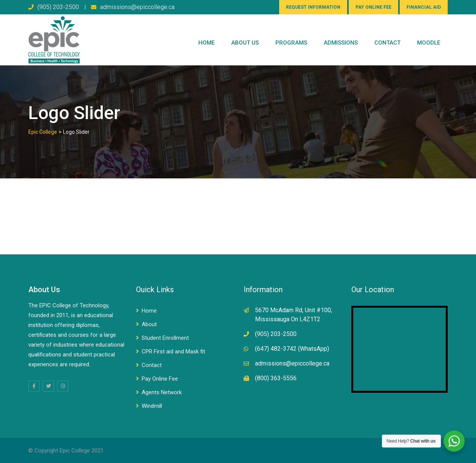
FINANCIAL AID (424, 7)
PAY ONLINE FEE (373, 7)
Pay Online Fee (160, 379)
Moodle (429, 43)
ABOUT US (245, 43)
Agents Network (162, 392)
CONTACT (387, 43)
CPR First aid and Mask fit (173, 352)
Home (206, 43)
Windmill (152, 406)
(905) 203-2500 (58, 7)
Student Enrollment (165, 338)
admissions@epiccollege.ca (137, 7)
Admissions (341, 43)
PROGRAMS (291, 43)
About (149, 324)
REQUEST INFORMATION (313, 7)
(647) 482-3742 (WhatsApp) (292, 349)
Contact (152, 365)
